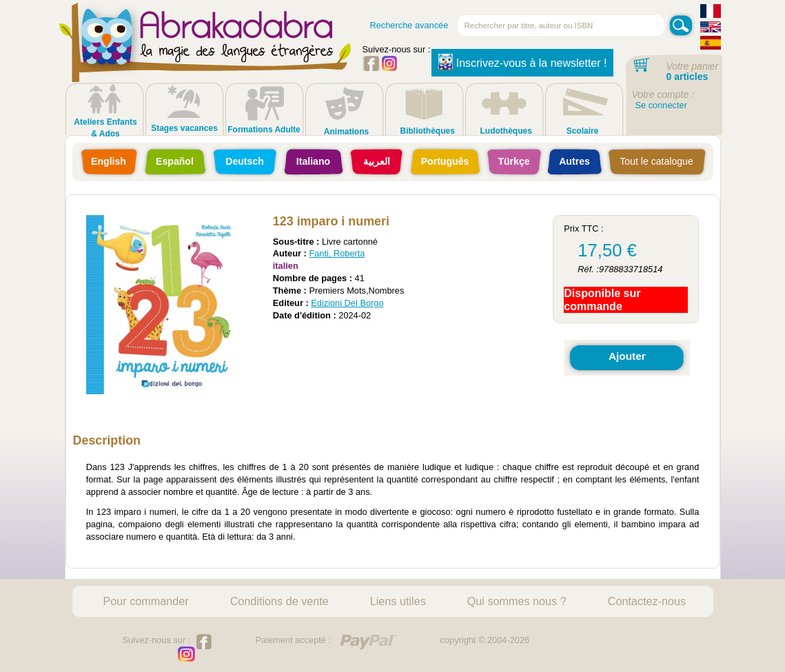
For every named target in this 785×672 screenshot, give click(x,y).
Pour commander (146, 601)
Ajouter (627, 356)
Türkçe (513, 161)
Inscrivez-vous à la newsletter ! (523, 62)
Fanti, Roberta (337, 253)
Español (175, 161)
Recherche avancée (409, 25)
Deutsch (245, 161)
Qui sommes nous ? (517, 601)
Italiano (313, 161)
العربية (377, 161)
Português (445, 161)
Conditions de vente (279, 601)
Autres (574, 161)
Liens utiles (398, 601)
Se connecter (661, 105)
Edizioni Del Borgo (347, 303)
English (109, 161)
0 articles (687, 77)
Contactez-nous (647, 601)
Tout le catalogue (656, 161)
